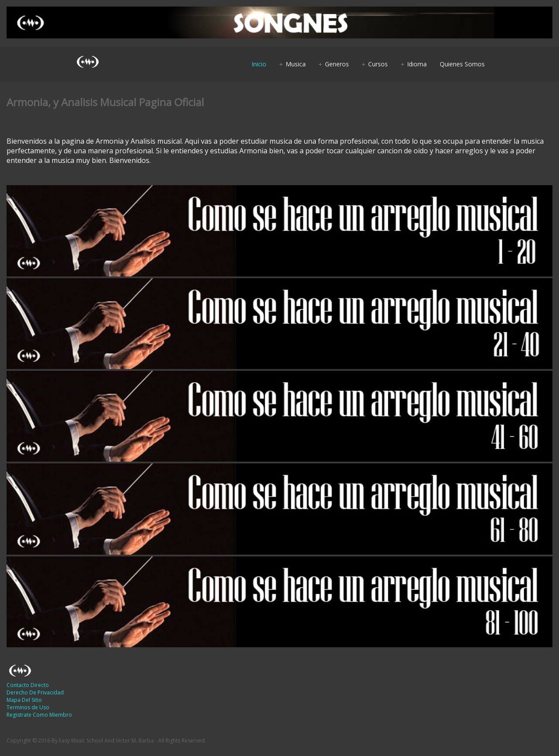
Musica (296, 64)
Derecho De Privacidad (35, 692)
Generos (337, 64)
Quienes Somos (462, 64)
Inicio (259, 64)
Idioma (417, 64)
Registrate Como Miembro (39, 715)
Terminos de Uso (28, 707)
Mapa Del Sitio (24, 700)
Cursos (378, 64)
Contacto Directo (28, 685)
